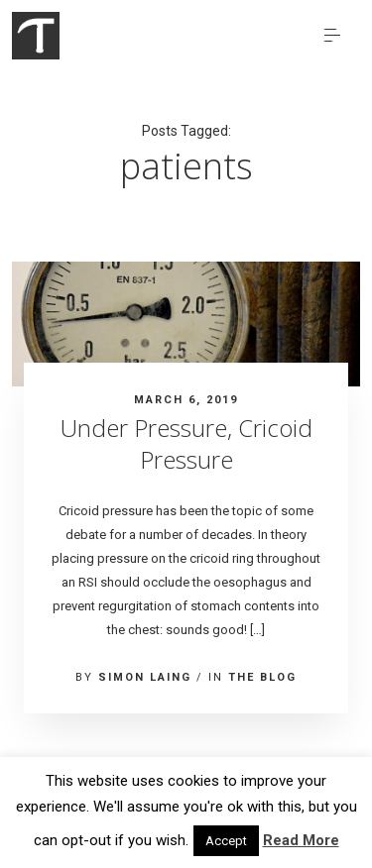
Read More (301, 840)
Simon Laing (145, 677)
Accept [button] (226, 841)
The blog (262, 677)
